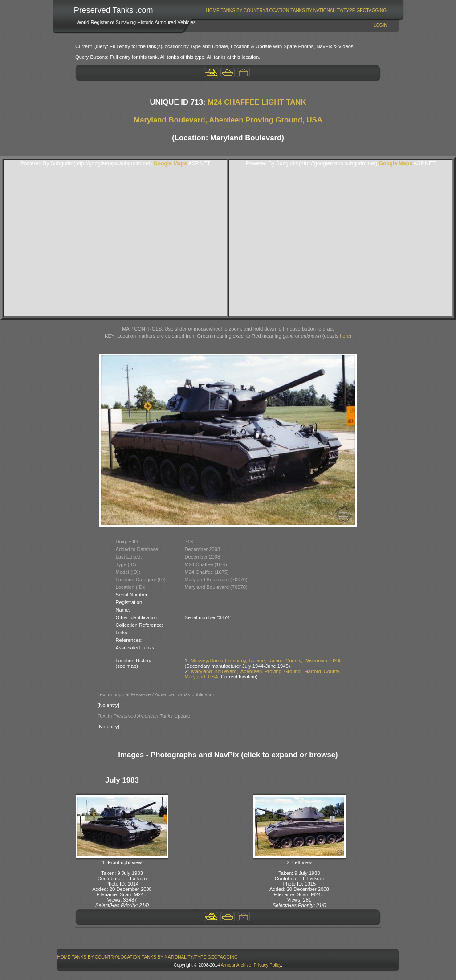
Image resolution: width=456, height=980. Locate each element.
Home (213, 10)
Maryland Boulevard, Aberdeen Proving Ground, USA (228, 120)
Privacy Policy (268, 965)
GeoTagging (371, 10)
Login (380, 25)
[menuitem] (213, 10)
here (345, 336)
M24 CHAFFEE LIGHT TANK (257, 102)
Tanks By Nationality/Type (323, 10)
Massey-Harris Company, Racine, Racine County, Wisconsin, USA (265, 661)
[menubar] (296, 10)
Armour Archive (236, 965)
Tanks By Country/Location (255, 10)
